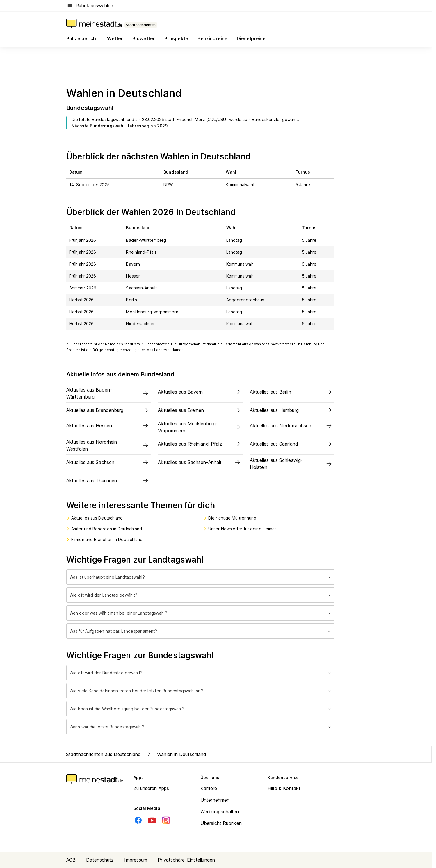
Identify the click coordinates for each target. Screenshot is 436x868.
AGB (71, 860)
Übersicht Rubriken (221, 823)
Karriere (209, 788)
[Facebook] (138, 820)
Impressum (136, 860)
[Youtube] (152, 820)
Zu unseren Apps (151, 788)
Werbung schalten (220, 812)
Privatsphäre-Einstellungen (186, 860)
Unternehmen (215, 800)
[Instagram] (166, 820)
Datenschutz (100, 860)
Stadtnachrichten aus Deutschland (103, 754)
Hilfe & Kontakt (284, 788)
